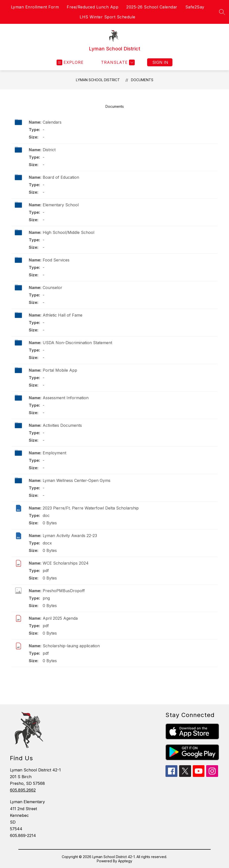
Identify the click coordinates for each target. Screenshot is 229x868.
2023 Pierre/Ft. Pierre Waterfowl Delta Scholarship (91, 508)
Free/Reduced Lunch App (93, 7)
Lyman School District (98, 80)
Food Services (56, 260)
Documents (142, 80)
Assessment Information (66, 398)
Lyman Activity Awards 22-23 (70, 536)
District (49, 150)
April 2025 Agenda (60, 618)
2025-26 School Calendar (152, 7)
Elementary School (61, 205)
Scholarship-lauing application (71, 646)
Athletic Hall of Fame (63, 315)
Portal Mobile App (60, 370)
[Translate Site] (117, 62)
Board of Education (61, 177)
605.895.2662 (23, 790)
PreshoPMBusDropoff (64, 591)
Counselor (52, 288)
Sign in (160, 62)
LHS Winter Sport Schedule (108, 17)
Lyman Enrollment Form (35, 7)
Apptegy (125, 861)
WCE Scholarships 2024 (66, 563)
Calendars (52, 122)
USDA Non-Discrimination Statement (77, 343)
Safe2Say (195, 7)
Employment (54, 453)
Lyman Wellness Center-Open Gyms (77, 480)
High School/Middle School (68, 232)
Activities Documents (62, 425)
